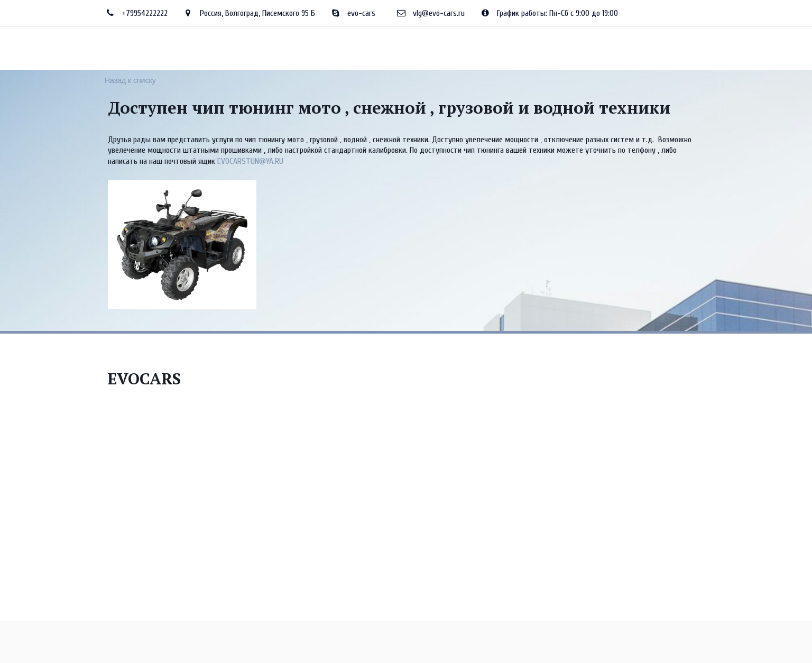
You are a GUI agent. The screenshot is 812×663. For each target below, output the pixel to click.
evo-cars (361, 13)
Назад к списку (130, 80)
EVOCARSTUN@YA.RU (250, 161)
